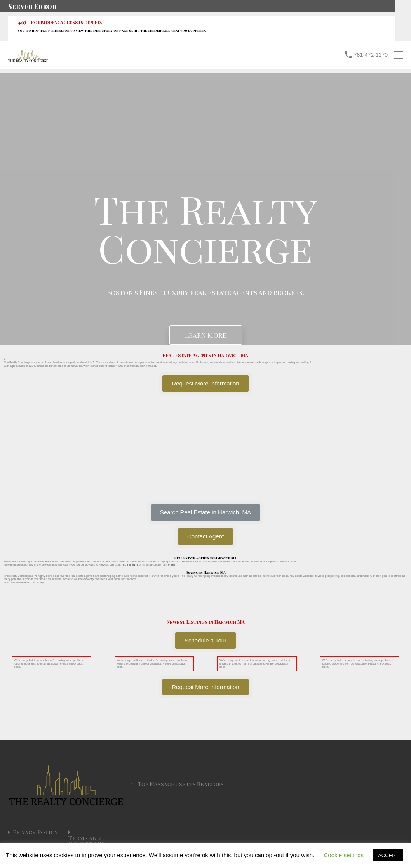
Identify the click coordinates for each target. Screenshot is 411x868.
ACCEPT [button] (388, 855)
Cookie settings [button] (344, 855)
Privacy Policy (35, 832)
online (172, 565)
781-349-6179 (130, 565)
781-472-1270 (371, 55)
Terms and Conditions (86, 841)
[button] (205, 512)
